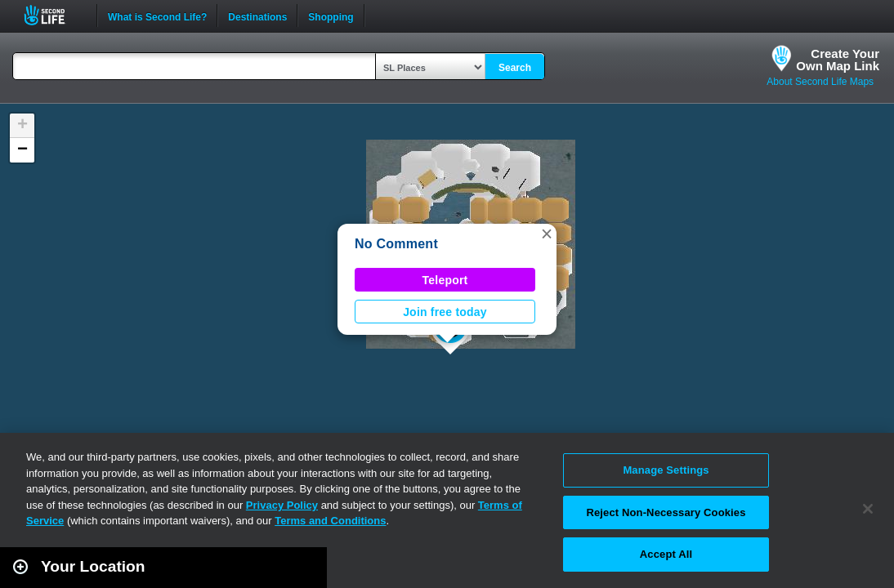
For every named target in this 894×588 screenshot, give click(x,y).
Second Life (54, 15)
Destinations (257, 16)
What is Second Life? (157, 16)
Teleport (445, 280)
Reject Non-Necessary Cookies (666, 512)
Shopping (331, 16)
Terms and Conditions (330, 521)
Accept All (666, 554)
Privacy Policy (282, 505)
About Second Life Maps (820, 82)
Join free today (445, 312)
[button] (547, 234)
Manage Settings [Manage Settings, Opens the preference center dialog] (666, 470)
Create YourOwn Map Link (838, 60)
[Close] (868, 509)
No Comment (396, 244)
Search (515, 68)
